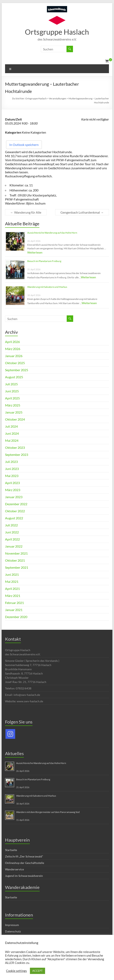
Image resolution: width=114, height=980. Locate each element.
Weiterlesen (35, 252)
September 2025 (17, 370)
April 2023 (12, 483)
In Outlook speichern (24, 145)
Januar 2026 (14, 356)
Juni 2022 (12, 532)
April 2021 (12, 589)
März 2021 (13, 596)
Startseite (11, 850)
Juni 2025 (12, 391)
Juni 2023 (12, 469)
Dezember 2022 (16, 504)
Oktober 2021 (15, 560)
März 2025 (13, 405)
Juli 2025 (11, 384)
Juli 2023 (11, 462)
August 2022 (14, 518)
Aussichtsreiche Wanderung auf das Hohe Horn (52, 233)
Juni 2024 (12, 433)
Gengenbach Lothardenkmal (82, 212)
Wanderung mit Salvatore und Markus (47, 287)
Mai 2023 (12, 476)
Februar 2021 (14, 603)
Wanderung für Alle (26, 212)
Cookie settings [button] (16, 971)
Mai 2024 (12, 440)
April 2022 (12, 539)
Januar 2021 (14, 610)
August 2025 (14, 377)
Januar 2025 (14, 412)
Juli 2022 (11, 525)
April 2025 (12, 398)
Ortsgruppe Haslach (57, 32)
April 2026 (12, 342)
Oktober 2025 (15, 363)
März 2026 (13, 349)
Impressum (12, 925)
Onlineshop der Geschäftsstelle (25, 863)
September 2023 (17, 455)
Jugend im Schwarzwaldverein (24, 876)
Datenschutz (13, 931)
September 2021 (17, 567)
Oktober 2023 (15, 447)
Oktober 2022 (15, 511)
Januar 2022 (14, 546)
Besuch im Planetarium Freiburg (44, 261)
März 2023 (13, 490)
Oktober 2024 (15, 419)
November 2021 (16, 553)
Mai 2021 (12, 581)
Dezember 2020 (16, 617)
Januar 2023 (14, 497)
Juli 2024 (11, 426)
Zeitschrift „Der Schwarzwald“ (24, 856)
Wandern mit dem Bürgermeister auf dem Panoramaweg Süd (48, 812)
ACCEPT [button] (37, 971)
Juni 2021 (12, 574)
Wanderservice (14, 869)
